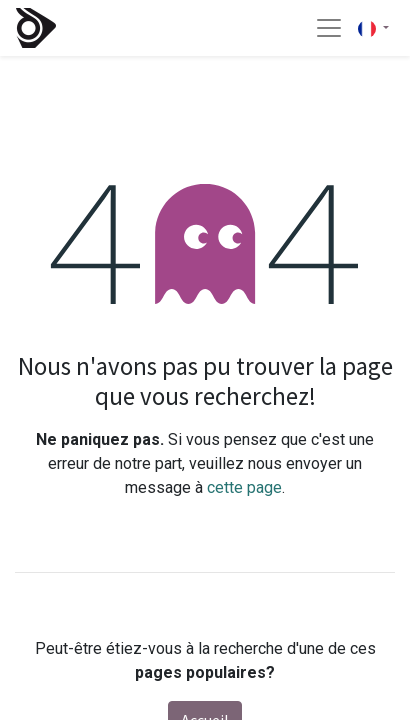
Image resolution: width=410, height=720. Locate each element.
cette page (244, 487)
